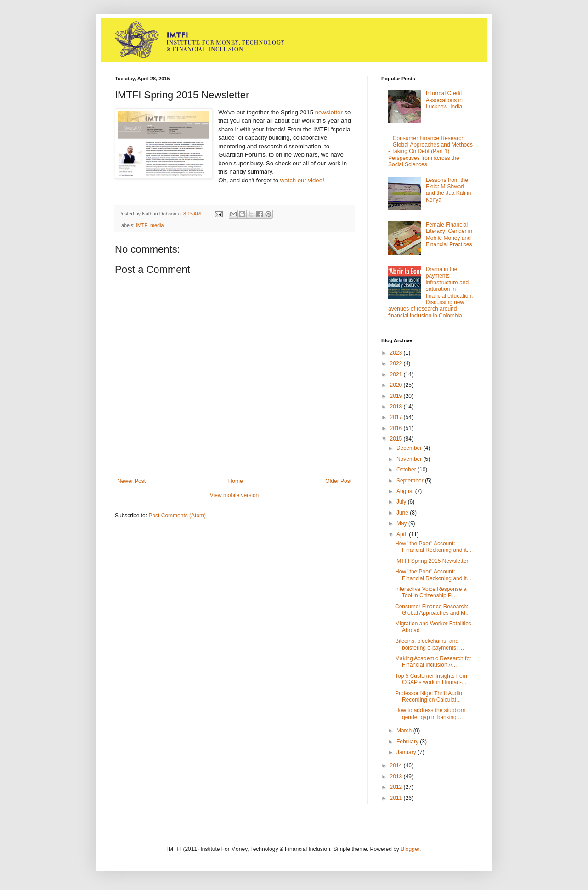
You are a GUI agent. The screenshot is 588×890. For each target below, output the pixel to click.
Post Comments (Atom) (177, 516)
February (408, 742)
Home (236, 481)
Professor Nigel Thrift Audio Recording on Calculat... (429, 697)
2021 (397, 374)
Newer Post (131, 481)
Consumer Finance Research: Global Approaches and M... (433, 610)
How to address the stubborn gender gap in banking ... (430, 714)
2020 (397, 385)
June (403, 513)
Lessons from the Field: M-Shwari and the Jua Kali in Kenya (449, 190)
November (410, 459)
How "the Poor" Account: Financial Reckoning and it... (433, 547)
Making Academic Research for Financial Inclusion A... (433, 662)
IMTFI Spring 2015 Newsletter (432, 561)
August (406, 491)
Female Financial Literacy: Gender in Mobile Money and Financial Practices (449, 235)
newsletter (329, 112)
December (410, 448)
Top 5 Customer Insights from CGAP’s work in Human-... (431, 679)
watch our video (301, 180)
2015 (397, 439)
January (407, 752)
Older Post (338, 481)
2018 (397, 407)
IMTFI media (150, 225)
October (407, 470)
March (405, 731)
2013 (397, 777)
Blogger (410, 849)
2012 (397, 787)
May (402, 523)
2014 (397, 765)
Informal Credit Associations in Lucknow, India (444, 100)
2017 (397, 417)
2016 (397, 428)
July (402, 502)
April (403, 534)
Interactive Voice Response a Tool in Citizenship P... (431, 592)
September (411, 481)
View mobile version (235, 495)
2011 (397, 798)
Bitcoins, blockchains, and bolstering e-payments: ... (430, 644)
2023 (397, 353)
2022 (397, 363)
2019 (397, 396)
